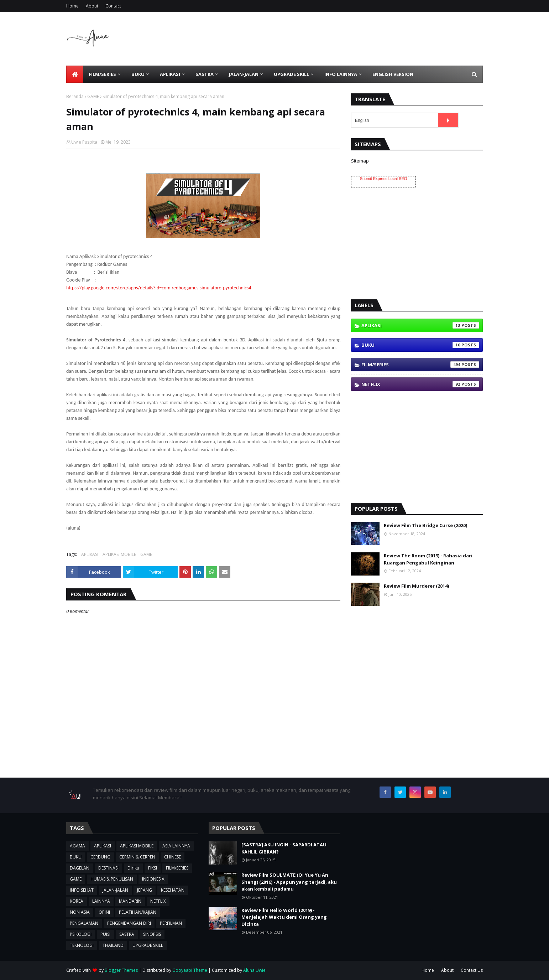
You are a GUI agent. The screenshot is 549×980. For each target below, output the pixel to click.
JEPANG (145, 890)
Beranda (75, 96)
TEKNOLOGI (82, 945)
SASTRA (127, 934)
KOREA (77, 901)
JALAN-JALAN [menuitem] (244, 74)
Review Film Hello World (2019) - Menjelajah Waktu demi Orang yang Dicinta (284, 917)
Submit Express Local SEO (384, 179)
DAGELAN (80, 868)
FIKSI (153, 868)
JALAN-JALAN (115, 890)
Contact (113, 6)
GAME (93, 96)
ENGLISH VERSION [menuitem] (393, 74)
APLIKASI (90, 554)
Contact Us (472, 970)
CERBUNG (100, 857)
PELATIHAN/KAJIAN (138, 912)
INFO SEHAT (82, 890)
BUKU (420, 345)
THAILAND (113, 945)
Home (72, 6)
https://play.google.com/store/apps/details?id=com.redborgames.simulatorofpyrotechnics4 (159, 288)
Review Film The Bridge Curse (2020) (425, 525)
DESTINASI (108, 868)
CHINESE (172, 857)
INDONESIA (153, 879)
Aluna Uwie (254, 970)
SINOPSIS (152, 934)
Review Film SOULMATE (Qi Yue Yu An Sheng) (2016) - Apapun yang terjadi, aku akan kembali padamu (289, 882)
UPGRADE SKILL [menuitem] (291, 74)
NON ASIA (80, 912)
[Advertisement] (353, 39)
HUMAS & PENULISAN (112, 879)
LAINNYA (101, 901)
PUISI (105, 934)
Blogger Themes (121, 970)
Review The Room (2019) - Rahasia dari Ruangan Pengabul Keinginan (428, 559)
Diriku (133, 868)
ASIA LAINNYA (176, 846)
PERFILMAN (171, 923)
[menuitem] (75, 74)
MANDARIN (130, 901)
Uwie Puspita (84, 142)
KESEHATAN (173, 890)
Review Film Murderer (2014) (416, 586)
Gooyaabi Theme (190, 970)
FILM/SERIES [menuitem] (102, 74)
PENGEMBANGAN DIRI (129, 923)
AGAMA (77, 846)
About (92, 6)
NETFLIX (420, 384)
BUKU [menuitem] (138, 74)
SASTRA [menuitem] (205, 74)
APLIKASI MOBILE (119, 554)
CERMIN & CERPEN (137, 857)
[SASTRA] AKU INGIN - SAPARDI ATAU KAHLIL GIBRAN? (284, 848)
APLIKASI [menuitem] (170, 74)
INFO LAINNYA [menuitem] (341, 74)
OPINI (104, 912)
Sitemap (360, 161)
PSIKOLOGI (81, 934)
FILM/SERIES (420, 365)
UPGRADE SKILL (148, 945)
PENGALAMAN (84, 923)
